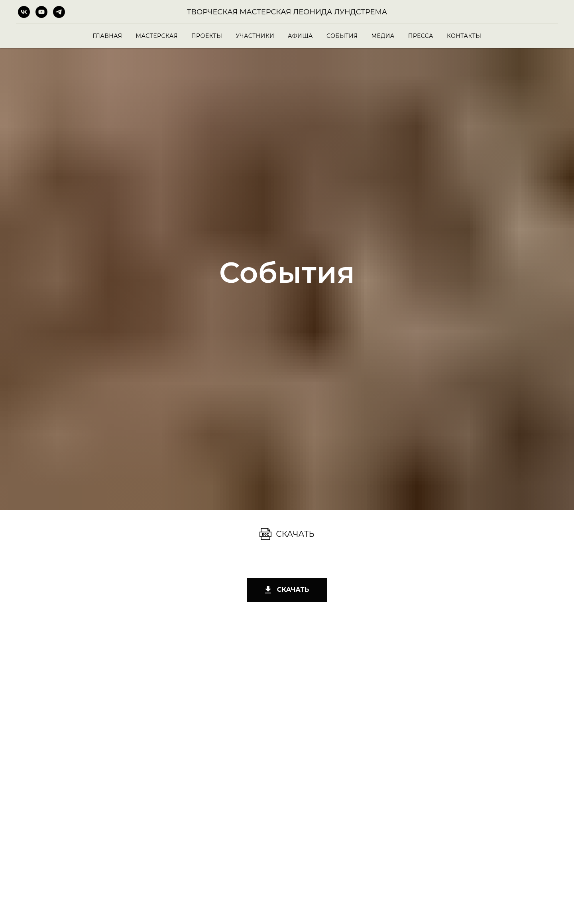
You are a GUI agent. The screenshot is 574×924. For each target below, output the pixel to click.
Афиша (300, 36)
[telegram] (59, 12)
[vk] (24, 12)
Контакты (464, 36)
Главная (108, 36)
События (342, 36)
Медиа (383, 36)
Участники (255, 36)
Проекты (207, 36)
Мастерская (157, 36)
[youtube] (41, 12)
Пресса (421, 36)
